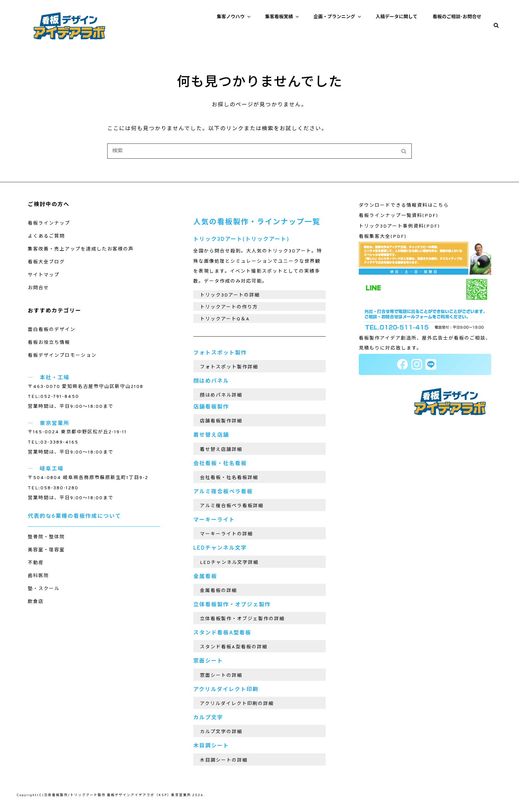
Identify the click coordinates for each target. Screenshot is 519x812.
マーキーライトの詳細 (226, 534)
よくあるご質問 (46, 236)
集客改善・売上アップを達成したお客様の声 (81, 249)
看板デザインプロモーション (62, 356)
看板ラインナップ (49, 223)
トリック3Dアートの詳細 (230, 295)
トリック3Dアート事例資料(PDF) (399, 226)
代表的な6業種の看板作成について (74, 516)
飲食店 (36, 602)
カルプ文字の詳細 (221, 732)
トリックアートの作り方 (229, 307)
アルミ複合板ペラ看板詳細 (232, 506)
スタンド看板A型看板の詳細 (234, 647)
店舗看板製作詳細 (221, 421)
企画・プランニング (338, 17)
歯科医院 (38, 576)
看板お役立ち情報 (49, 343)
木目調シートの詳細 (224, 760)
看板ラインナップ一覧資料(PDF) (399, 216)
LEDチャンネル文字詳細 (229, 563)
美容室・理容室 (46, 550)
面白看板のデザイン (52, 330)
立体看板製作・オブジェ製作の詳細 (242, 619)
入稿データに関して (397, 17)
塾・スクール (44, 589)
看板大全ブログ (46, 262)
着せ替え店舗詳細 (221, 450)
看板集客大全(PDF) (383, 237)
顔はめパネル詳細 (221, 395)
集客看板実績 (283, 17)
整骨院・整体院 (46, 537)
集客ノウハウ (234, 17)
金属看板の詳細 (218, 591)
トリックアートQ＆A (225, 319)
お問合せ (38, 288)
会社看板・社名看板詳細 (229, 478)
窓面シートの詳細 (221, 676)
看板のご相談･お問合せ (457, 17)
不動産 (36, 563)
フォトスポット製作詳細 (229, 367)
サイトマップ (44, 275)
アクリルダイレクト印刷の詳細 (237, 704)
